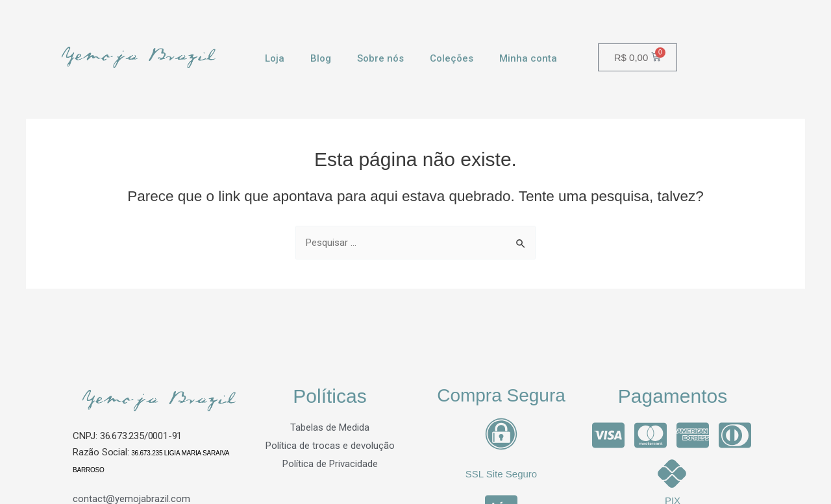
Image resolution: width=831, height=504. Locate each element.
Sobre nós (380, 58)
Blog (321, 58)
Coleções (452, 58)
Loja (275, 58)
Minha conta (528, 58)
